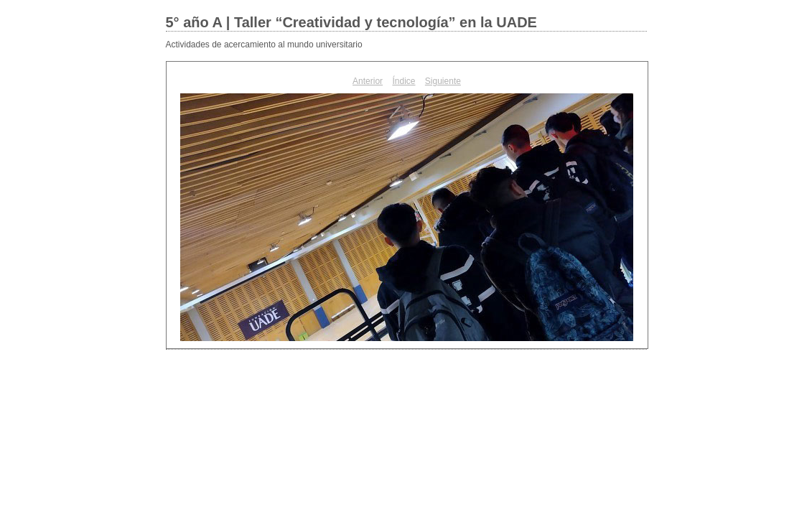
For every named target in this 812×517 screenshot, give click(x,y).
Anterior (368, 81)
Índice (403, 81)
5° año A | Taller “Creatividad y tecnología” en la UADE (351, 22)
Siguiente (443, 81)
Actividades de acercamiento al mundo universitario (264, 45)
